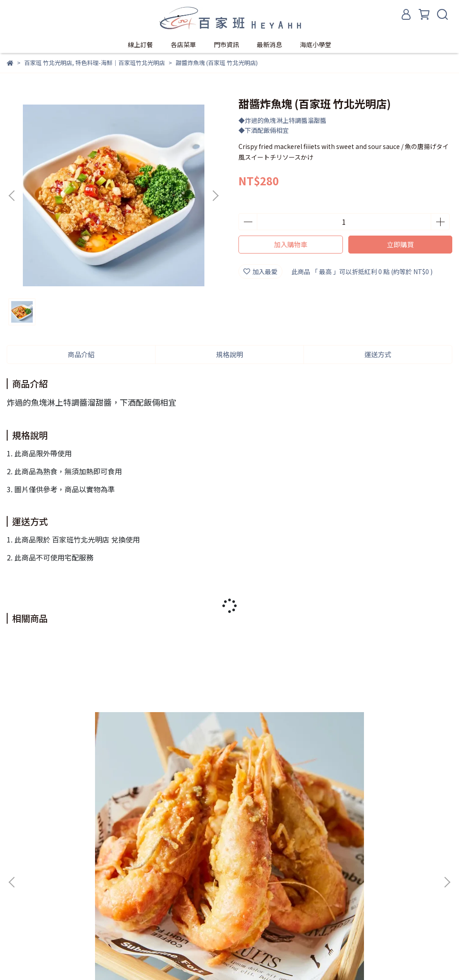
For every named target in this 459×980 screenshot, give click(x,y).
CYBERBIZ (236, 957)
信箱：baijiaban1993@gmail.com (57, 890)
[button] (215, 196)
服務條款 (127, 923)
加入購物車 (291, 244)
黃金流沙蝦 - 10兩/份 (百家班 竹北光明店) (87, 778)
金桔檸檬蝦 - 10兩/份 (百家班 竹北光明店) (372, 778)
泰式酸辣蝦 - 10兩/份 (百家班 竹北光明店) (229, 778)
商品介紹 (81, 354)
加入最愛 (260, 271)
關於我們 (19, 923)
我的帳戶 (55, 923)
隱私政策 (91, 923)
